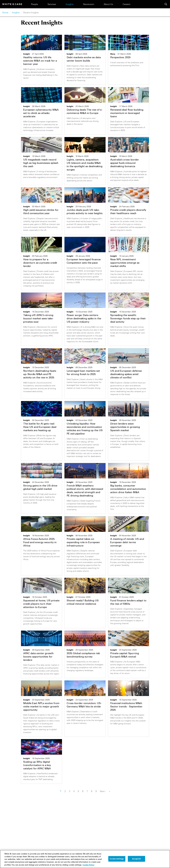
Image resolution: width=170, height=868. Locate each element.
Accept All (136, 859)
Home (5, 12)
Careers (126, 4)
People (34, 4)
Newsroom (89, 4)
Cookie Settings (117, 859)
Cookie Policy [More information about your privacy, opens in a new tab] (88, 866)
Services (52, 4)
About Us (108, 4)
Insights (70, 4)
